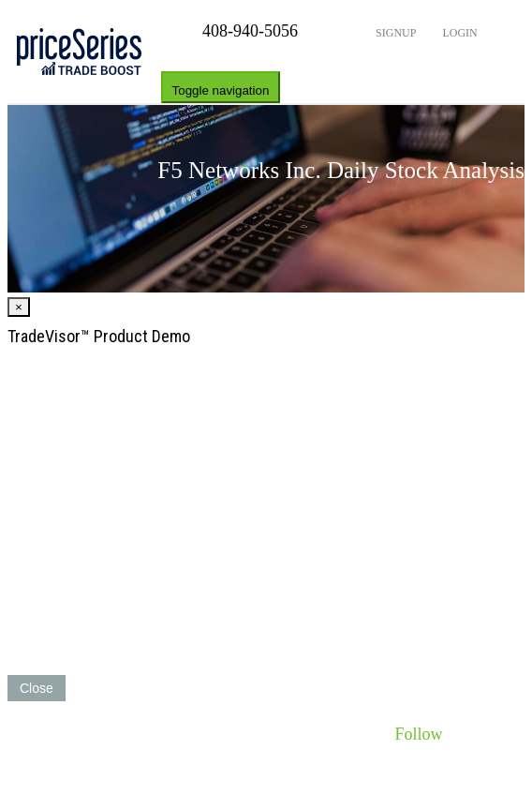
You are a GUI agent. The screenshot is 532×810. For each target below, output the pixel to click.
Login (458, 33)
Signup (394, 33)
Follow (418, 734)
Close (37, 688)
